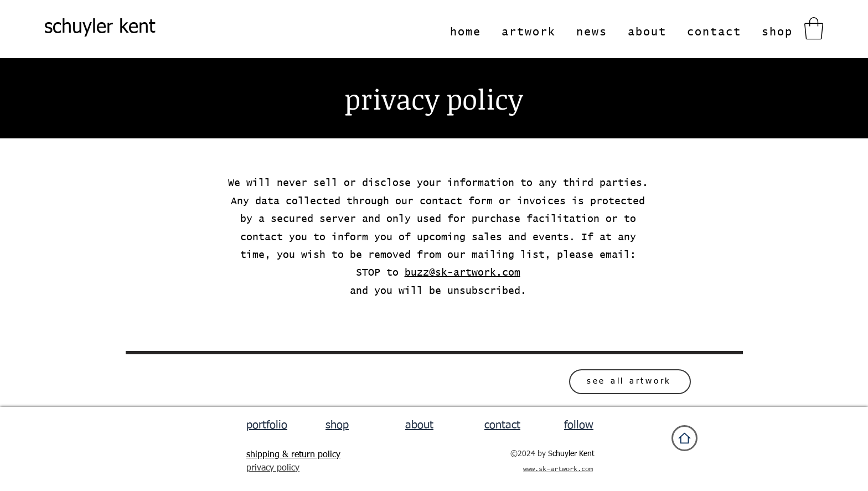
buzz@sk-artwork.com (463, 273)
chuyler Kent (573, 454)
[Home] (684, 438)
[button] (814, 28)
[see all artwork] (630, 382)
